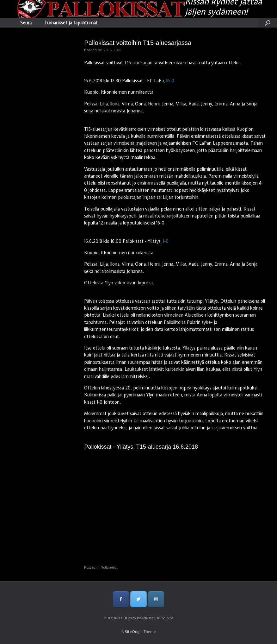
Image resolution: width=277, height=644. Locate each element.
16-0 (170, 81)
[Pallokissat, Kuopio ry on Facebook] (121, 599)
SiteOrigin (134, 632)
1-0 (166, 241)
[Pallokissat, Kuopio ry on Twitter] (138, 599)
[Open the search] (268, 23)
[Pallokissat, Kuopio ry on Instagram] (156, 599)
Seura (26, 23)
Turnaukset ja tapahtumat (71, 23)
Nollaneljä (109, 567)
